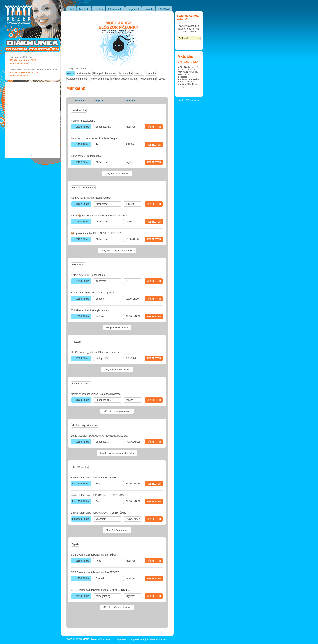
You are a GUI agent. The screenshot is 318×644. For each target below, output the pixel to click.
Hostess (139, 73)
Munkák (84, 9)
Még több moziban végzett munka (117, 453)
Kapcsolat (164, 9)
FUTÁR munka (148, 79)
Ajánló (70, 73)
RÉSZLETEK (154, 127)
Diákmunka (193, 100)
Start (71, 9)
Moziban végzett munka (124, 79)
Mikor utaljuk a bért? (188, 62)
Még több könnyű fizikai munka (117, 250)
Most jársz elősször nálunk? (118, 41)
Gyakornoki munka (77, 79)
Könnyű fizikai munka (105, 73)
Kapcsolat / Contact (19, 63)
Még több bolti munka (117, 328)
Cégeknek (134, 9)
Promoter (151, 73)
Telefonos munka (99, 79)
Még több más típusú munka (117, 607)
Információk (115, 9)
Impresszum (137, 639)
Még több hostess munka (117, 369)
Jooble (182, 100)
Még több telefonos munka (117, 411)
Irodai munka (84, 73)
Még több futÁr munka (117, 530)
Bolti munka (125, 73)
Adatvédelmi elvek (157, 639)
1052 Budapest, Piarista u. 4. (24, 72)
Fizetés (99, 9)
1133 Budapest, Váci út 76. (23, 60)
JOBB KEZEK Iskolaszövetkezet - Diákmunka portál (15, 25)
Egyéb (162, 79)
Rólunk (149, 9)
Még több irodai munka (117, 173)
